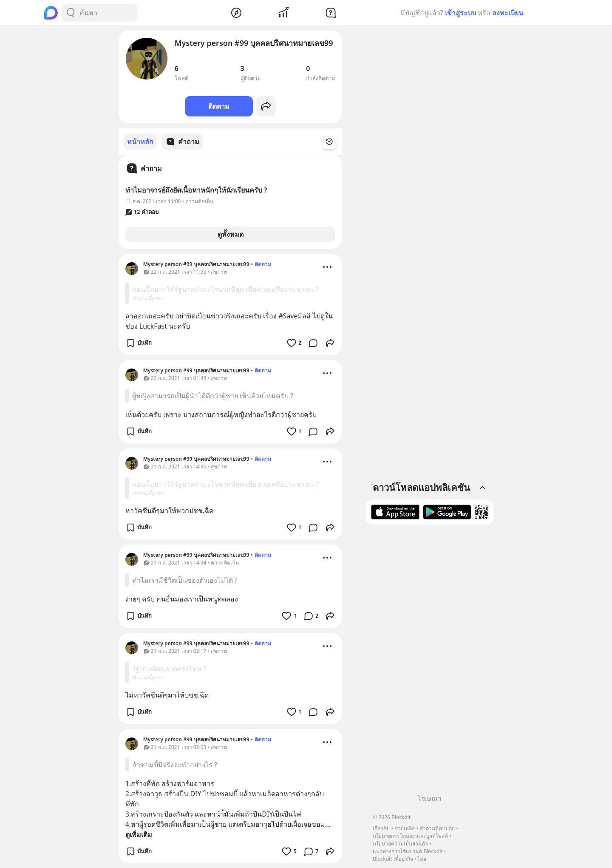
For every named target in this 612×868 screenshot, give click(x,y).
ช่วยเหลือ (405, 828)
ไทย (422, 859)
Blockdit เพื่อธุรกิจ (393, 859)
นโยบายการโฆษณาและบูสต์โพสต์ (410, 836)
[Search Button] (71, 13)
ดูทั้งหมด (231, 234)
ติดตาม (219, 106)
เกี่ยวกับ (381, 828)
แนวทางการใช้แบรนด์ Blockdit (408, 851)
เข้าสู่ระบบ (460, 13)
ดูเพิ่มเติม (139, 834)
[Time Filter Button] (334, 142)
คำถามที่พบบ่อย (437, 828)
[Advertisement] (430, 662)
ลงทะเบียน (508, 13)
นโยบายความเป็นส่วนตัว (400, 844)
